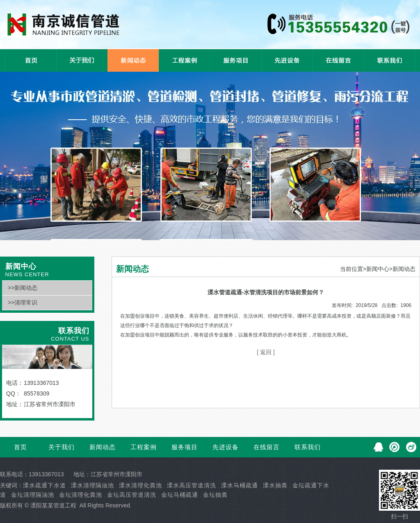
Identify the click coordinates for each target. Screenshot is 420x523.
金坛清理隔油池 (33, 495)
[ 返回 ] (266, 352)
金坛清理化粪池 (81, 495)
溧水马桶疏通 (240, 485)
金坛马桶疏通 (180, 495)
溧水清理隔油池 (92, 485)
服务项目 (185, 447)
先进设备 (226, 447)
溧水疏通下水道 (45, 485)
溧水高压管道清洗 (192, 485)
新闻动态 (103, 447)
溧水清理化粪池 (140, 485)
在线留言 (267, 447)
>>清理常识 (23, 302)
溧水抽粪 (275, 485)
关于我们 (62, 447)
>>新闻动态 (23, 288)
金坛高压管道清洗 (132, 495)
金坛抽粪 (215, 495)
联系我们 (308, 447)
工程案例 (144, 447)
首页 (21, 447)
